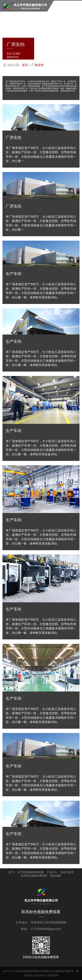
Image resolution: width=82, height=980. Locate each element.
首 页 (11, 872)
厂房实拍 (38, 65)
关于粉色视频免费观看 (31, 872)
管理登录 (53, 975)
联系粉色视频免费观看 (34, 876)
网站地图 (56, 876)
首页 (25, 65)
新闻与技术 (67, 872)
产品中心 (52, 872)
